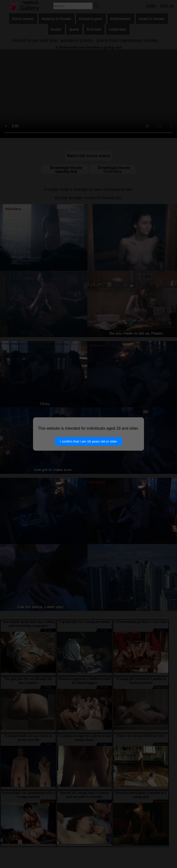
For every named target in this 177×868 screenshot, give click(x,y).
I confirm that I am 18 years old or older (88, 441)
